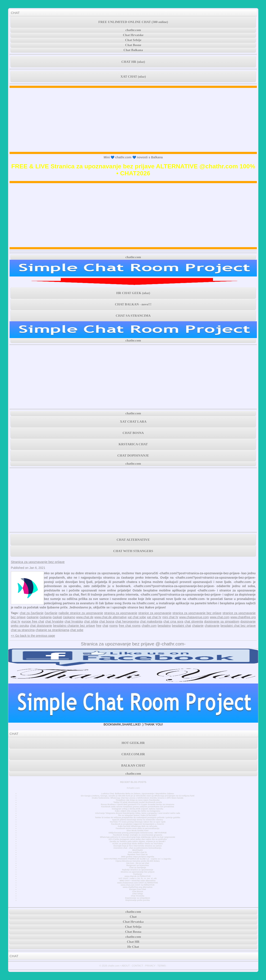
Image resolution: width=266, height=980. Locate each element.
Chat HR (133, 942)
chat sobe (77, 630)
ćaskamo (69, 617)
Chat (133, 917)
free (99, 626)
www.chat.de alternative (111, 617)
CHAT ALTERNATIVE (133, 540)
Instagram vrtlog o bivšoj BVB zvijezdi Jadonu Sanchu (138, 809)
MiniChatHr (138, 850)
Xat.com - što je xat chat (138, 863)
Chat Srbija (138, 894)
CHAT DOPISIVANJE (133, 456)
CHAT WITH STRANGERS (133, 551)
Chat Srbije (133, 40)
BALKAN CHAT (133, 766)
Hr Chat (133, 947)
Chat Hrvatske (133, 35)
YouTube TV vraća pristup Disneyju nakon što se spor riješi (138, 822)
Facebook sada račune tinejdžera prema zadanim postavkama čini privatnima (138, 807)
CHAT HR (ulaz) (133, 62)
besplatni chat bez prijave (238, 626)
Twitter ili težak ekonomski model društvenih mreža (138, 802)
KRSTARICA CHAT (133, 444)
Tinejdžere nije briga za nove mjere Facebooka (137, 800)
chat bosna (107, 622)
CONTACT (137, 966)
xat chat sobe (137, 617)
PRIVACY (150, 966)
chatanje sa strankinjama (52, 630)
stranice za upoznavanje (155, 613)
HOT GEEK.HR (133, 743)
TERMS (162, 966)
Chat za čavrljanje (137, 868)
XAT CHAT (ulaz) (133, 77)
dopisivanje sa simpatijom (222, 622)
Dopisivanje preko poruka (138, 900)
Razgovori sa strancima (138, 865)
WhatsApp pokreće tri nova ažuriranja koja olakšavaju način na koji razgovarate (137, 837)
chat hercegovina (127, 622)
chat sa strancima (23, 630)
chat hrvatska (74, 622)
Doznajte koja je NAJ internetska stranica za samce (138, 846)
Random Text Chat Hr (138, 854)
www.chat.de (85, 617)
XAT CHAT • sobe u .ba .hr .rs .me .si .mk (137, 878)
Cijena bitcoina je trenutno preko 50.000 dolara (138, 861)
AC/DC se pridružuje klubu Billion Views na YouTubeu (138, 844)
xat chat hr (154, 617)
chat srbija (91, 622)
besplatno (164, 626)
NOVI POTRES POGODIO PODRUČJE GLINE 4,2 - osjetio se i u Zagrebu (137, 859)
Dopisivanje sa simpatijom (138, 898)
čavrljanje (51, 613)
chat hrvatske (54, 622)
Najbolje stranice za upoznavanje (137, 870)
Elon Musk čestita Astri (138, 831)
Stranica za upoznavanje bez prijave (38, 562)
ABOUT (126, 966)
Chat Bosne (133, 45)
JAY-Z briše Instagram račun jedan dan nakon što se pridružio (138, 839)
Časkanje (138, 874)
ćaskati (57, 617)
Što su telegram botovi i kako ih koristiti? (138, 815)
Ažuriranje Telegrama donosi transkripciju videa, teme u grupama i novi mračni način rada (138, 813)
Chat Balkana (133, 50)
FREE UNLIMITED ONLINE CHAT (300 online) (133, 22)
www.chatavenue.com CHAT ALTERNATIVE (138, 883)
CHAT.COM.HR (133, 754)
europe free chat (33, 622)
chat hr (16, 622)
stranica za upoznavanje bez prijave (197, 613)
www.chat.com (220, 617)
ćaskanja (46, 617)
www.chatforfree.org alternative (138, 887)
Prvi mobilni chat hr (137, 852)
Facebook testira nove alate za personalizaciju (138, 828)
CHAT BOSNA (133, 433)
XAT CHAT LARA (133, 422)
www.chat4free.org (243, 617)
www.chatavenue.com (194, 617)
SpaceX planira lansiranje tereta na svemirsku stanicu (137, 820)
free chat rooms (130, 626)
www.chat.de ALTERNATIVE (138, 876)
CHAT (15, 13)
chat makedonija (151, 622)
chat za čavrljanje (32, 613)
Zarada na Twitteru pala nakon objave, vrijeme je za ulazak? (137, 841)
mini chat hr (170, 617)
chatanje (198, 626)
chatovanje (212, 626)
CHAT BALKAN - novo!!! (133, 304)
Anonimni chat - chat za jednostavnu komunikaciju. (138, 848)
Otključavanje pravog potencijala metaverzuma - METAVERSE (138, 833)
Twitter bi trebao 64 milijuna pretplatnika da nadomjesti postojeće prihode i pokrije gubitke (138, 818)
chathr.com (133, 30)
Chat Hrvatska (137, 896)
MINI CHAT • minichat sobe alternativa (138, 881)
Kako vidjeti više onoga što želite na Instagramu (138, 811)
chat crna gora (173, 622)
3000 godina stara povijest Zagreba (138, 857)
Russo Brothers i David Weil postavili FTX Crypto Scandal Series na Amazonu (137, 804)
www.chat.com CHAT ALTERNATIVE (137, 885)
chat (105, 626)
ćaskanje (33, 617)
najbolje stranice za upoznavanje (81, 613)
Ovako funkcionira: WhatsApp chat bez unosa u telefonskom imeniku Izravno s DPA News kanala (138, 798)
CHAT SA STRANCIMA (133, 316)
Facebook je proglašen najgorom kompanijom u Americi (137, 824)
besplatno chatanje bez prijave (74, 626)
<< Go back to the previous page (33, 636)
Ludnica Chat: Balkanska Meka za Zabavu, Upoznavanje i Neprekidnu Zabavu (138, 794)
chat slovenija (194, 622)
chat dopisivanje (41, 626)
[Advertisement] (133, 120)
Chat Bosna (138, 891)
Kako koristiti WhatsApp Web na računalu (138, 826)
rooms (114, 626)
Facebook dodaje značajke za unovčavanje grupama (138, 835)
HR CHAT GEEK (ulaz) (133, 293)
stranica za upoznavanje (121, 613)
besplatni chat (182, 626)
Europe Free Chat (138, 889)
